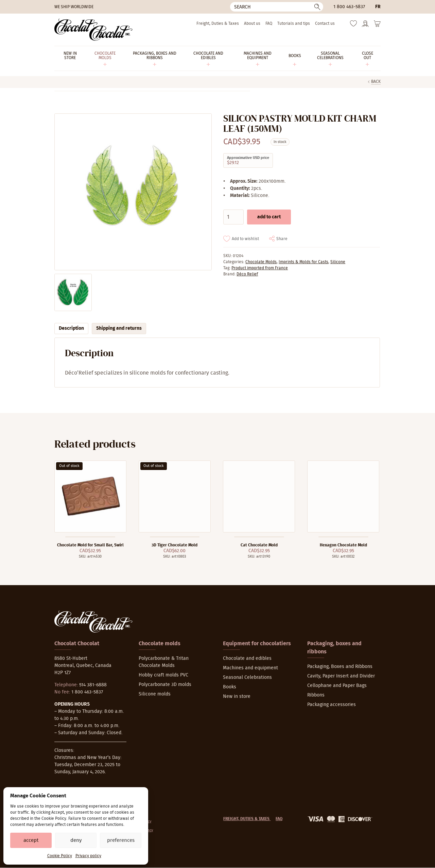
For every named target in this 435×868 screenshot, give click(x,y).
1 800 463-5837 (349, 7)
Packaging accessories (332, 705)
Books (230, 687)
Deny (76, 840)
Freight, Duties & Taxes (218, 23)
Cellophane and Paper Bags (337, 686)
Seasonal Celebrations (247, 677)
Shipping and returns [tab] (119, 328)
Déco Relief (247, 274)
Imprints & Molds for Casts (303, 262)
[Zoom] (133, 192)
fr (378, 7)
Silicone (338, 262)
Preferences (121, 840)
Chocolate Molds (261, 262)
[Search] (277, 7)
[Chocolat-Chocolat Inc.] (93, 30)
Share (282, 239)
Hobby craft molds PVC (163, 675)
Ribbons (316, 695)
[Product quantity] (233, 217)
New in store (237, 697)
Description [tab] (71, 328)
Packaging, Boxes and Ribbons (340, 667)
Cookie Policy (60, 856)
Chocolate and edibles (247, 658)
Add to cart (269, 217)
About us (252, 23)
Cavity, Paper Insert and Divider (341, 676)
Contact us (325, 23)
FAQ (269, 23)
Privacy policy (88, 856)
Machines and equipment (250, 668)
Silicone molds (155, 694)
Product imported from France (260, 268)
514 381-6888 (93, 685)
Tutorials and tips (294, 23)
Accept (31, 840)
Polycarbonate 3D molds (165, 685)
